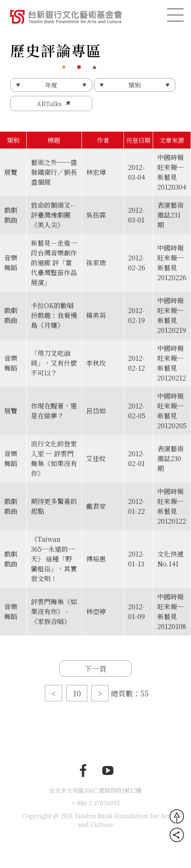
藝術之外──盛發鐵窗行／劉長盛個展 (54, 172)
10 (77, 693)
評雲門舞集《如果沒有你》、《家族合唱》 (54, 612)
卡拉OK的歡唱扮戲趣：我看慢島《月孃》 (54, 315)
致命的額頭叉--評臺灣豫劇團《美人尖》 (53, 215)
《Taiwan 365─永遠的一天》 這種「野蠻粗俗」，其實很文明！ (54, 559)
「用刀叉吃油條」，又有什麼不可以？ (54, 363)
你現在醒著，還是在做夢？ (54, 411)
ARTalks (49, 103)
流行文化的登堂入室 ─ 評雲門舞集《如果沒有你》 (54, 458)
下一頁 (95, 668)
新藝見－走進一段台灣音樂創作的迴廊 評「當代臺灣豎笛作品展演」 (54, 263)
